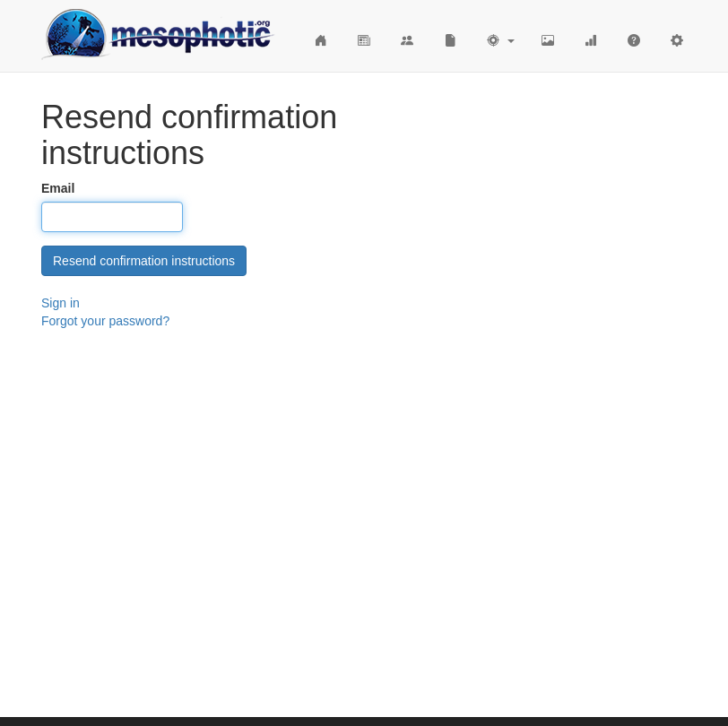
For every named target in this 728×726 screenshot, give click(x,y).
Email (58, 188)
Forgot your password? (105, 321)
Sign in (61, 303)
